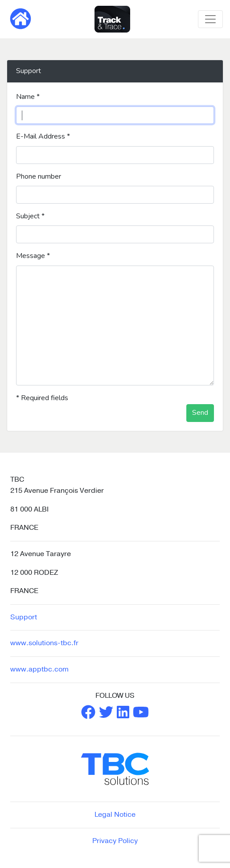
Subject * (30, 216)
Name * (28, 97)
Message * (33, 256)
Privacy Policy (115, 841)
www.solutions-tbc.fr (44, 643)
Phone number (39, 176)
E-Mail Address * (43, 136)
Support (24, 617)
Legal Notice (115, 815)
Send (200, 413)
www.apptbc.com (39, 669)
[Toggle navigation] (210, 19)
